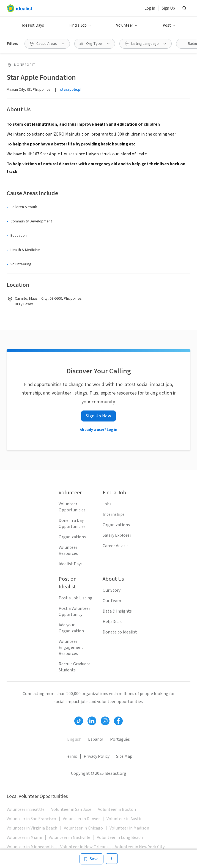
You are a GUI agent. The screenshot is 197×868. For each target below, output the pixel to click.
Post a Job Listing (76, 598)
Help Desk (112, 622)
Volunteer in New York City (140, 847)
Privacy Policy (97, 756)
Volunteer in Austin (125, 819)
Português (120, 739)
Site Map (124, 756)
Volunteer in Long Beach (120, 837)
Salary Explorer (117, 535)
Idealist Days (33, 25)
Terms (71, 756)
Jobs (107, 504)
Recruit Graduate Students (75, 667)
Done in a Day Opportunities (72, 523)
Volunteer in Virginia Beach (32, 828)
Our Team (112, 601)
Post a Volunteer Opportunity (74, 611)
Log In (150, 8)
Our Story (112, 590)
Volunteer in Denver (81, 819)
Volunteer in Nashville (69, 837)
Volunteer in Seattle (26, 809)
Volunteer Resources (68, 550)
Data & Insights (117, 611)
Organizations (72, 537)
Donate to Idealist (120, 632)
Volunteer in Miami (24, 837)
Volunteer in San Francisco (31, 819)
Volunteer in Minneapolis (30, 847)
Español (96, 739)
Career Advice (115, 546)
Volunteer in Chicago (83, 828)
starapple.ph (71, 90)
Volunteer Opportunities (72, 507)
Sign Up (168, 8)
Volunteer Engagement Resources (71, 647)
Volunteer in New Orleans (84, 847)
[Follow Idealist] (79, 721)
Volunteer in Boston (117, 809)
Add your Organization (71, 628)
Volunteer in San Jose (71, 809)
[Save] (91, 859)
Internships (114, 514)
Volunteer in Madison (129, 828)
